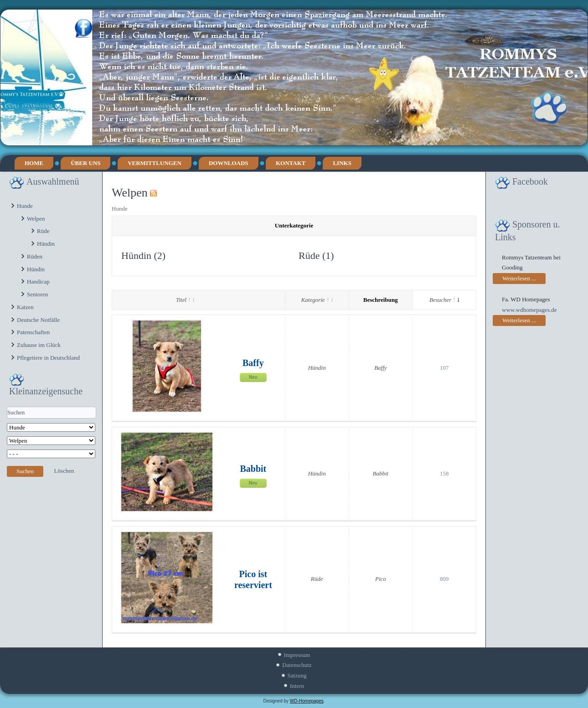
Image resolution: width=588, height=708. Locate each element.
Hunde (25, 206)
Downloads (229, 163)
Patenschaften (33, 332)
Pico (381, 579)
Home (34, 163)
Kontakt (291, 163)
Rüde (43, 231)
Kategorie (317, 300)
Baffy (253, 363)
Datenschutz (297, 665)
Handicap (38, 282)
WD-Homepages (307, 701)
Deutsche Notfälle (38, 320)
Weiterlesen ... (519, 278)
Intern (297, 686)
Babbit (253, 469)
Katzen (25, 307)
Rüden (35, 256)
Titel (185, 300)
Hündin (46, 244)
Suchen (25, 471)
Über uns (85, 163)
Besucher (444, 300)
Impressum (297, 655)
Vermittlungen (155, 163)
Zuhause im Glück (39, 345)
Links (342, 163)
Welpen (36, 219)
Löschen (64, 471)
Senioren (37, 294)
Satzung (297, 675)
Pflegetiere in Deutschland (48, 358)
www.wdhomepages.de (529, 310)
